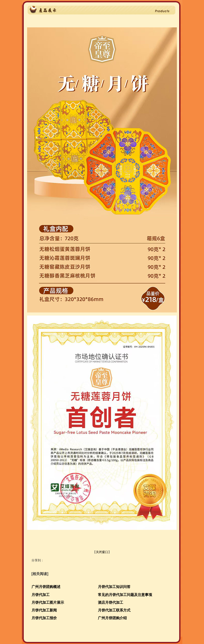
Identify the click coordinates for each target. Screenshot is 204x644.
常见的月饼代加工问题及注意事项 (125, 595)
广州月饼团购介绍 (112, 618)
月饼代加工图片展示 (48, 602)
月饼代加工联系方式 (114, 610)
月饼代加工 (41, 595)
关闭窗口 (102, 552)
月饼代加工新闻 (44, 610)
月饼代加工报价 (44, 618)
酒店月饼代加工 (111, 602)
